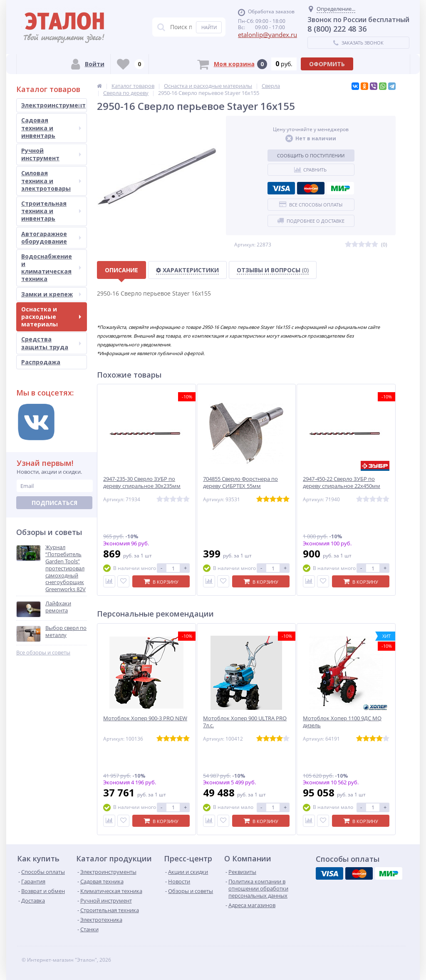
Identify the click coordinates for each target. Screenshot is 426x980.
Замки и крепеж (51, 294)
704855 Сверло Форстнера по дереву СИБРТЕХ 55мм (240, 483)
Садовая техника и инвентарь (51, 128)
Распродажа (41, 362)
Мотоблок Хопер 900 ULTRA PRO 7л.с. (245, 722)
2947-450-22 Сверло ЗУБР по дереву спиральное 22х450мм (342, 483)
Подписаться (54, 503)
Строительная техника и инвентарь (51, 211)
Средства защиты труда (51, 343)
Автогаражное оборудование (51, 238)
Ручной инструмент (51, 154)
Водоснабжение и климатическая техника (51, 268)
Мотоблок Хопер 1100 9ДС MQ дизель (342, 722)
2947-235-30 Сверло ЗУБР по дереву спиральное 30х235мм (142, 483)
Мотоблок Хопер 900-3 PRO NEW (145, 718)
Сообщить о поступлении (311, 155)
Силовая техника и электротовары (51, 180)
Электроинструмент (53, 105)
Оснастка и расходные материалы (51, 317)
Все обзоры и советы (43, 653)
